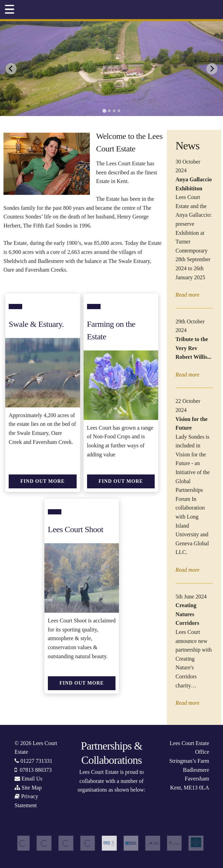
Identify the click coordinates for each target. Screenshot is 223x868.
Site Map (32, 788)
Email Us (32, 779)
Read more (187, 295)
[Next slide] (212, 69)
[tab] (104, 111)
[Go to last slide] (11, 69)
